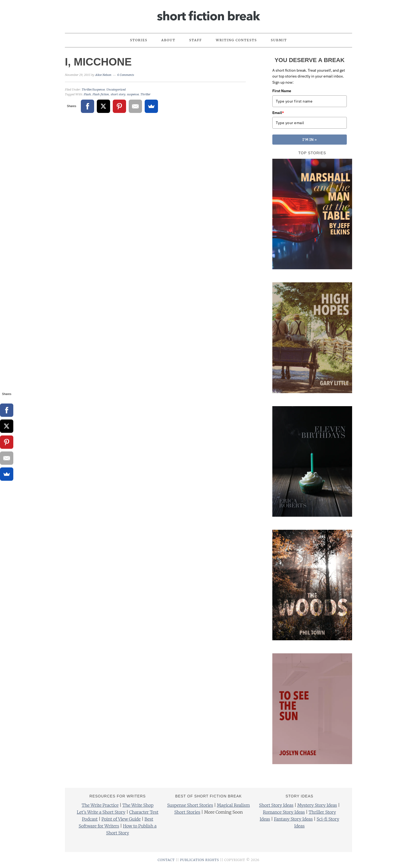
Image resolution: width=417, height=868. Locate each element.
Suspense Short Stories (190, 805)
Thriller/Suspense (93, 90)
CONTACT (166, 860)
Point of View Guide (121, 819)
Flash (87, 94)
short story (118, 94)
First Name (282, 91)
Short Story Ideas (276, 805)
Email (278, 113)
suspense (133, 94)
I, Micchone (98, 62)
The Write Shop (138, 805)
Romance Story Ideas (284, 812)
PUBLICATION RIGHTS (200, 860)
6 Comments (126, 75)
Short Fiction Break (208, 14)
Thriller (145, 94)
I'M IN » (310, 140)
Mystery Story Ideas (317, 805)
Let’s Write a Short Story (101, 812)
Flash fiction (101, 94)
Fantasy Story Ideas (293, 819)
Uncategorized (116, 90)
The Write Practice (100, 805)
